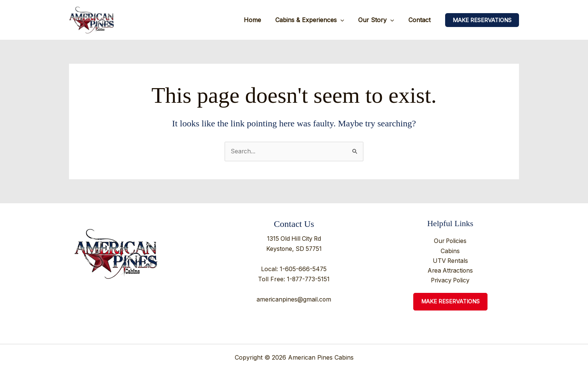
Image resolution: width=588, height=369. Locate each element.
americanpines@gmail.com (294, 298)
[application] (346, 20)
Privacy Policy (450, 281)
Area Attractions (450, 271)
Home (260, 20)
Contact (421, 20)
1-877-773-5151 (308, 278)
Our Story (379, 20)
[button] (482, 20)
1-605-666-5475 (303, 268)
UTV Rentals (450, 261)
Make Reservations (450, 302)
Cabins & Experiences (315, 20)
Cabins (450, 251)
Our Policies (450, 241)
